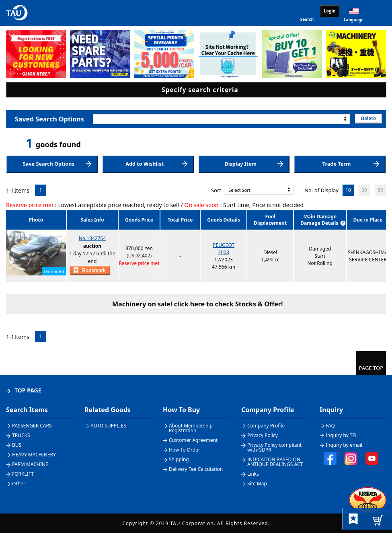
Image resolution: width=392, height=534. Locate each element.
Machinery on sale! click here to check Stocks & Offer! (197, 304)
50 (380, 191)
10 (348, 191)
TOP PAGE (28, 391)
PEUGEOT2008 (224, 250)
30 (364, 191)
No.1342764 (92, 239)
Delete (368, 119)
